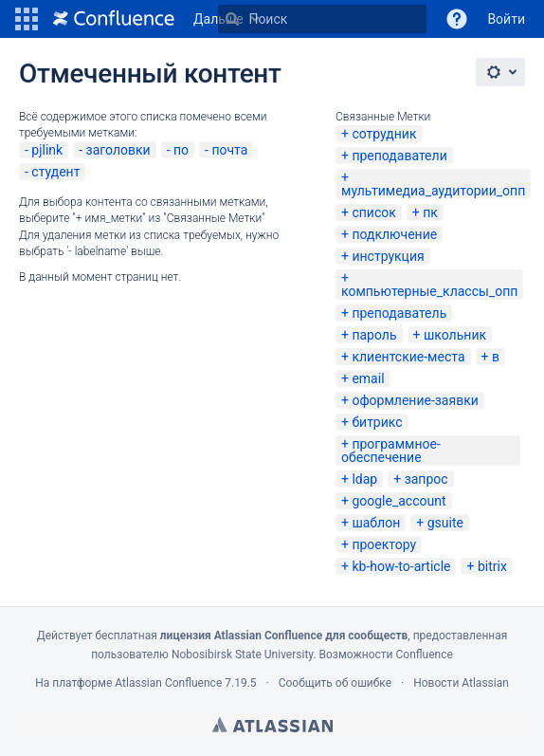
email (368, 378)
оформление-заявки (415, 400)
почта (229, 150)
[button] (27, 19)
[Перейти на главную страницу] (114, 19)
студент (55, 172)
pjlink (47, 150)
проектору (384, 544)
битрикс (377, 422)
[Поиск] (232, 19)
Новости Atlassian (461, 683)
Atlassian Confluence (168, 683)
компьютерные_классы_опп (429, 291)
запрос (426, 479)
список (373, 212)
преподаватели (399, 156)
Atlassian (272, 725)
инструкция (388, 256)
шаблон (376, 523)
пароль (374, 335)
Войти (506, 19)
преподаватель (399, 313)
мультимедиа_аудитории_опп (433, 191)
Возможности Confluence (386, 655)
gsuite (445, 523)
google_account (399, 501)
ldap (364, 479)
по (181, 150)
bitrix (492, 566)
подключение (394, 234)
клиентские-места (408, 357)
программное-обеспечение (391, 451)
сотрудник (384, 134)
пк (430, 212)
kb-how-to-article (401, 566)
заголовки (118, 150)
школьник (455, 335)
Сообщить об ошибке (335, 683)
